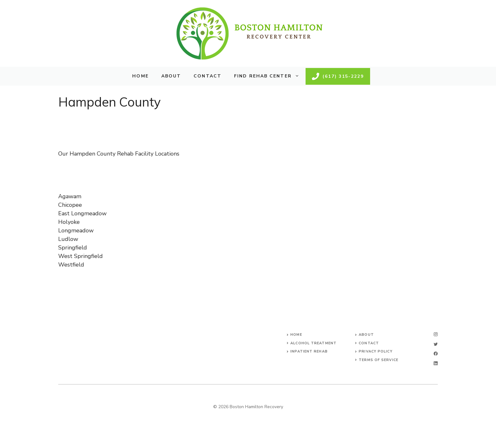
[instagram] (436, 334)
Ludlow (68, 239)
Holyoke (69, 222)
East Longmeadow (82, 213)
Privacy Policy (375, 351)
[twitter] (436, 344)
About (171, 76)
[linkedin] (436, 363)
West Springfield (81, 256)
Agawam (70, 196)
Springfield (73, 248)
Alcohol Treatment (313, 343)
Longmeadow (76, 230)
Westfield (71, 265)
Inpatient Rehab (309, 351)
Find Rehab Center (270, 76)
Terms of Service (378, 360)
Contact (208, 76)
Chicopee (70, 205)
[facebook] (436, 354)
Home (140, 76)
